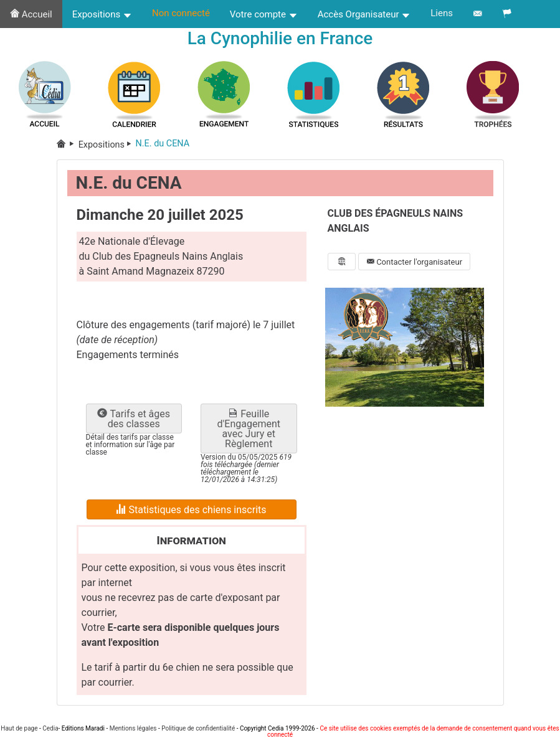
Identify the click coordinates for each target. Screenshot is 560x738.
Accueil (31, 14)
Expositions (102, 14)
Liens (442, 13)
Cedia (50, 728)
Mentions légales (133, 728)
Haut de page (19, 728)
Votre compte (264, 14)
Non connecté (181, 13)
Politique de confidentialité (198, 728)
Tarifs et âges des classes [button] (134, 421)
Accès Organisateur (364, 14)
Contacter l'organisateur (414, 264)
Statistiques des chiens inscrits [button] (191, 512)
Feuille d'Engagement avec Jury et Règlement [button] (249, 431)
